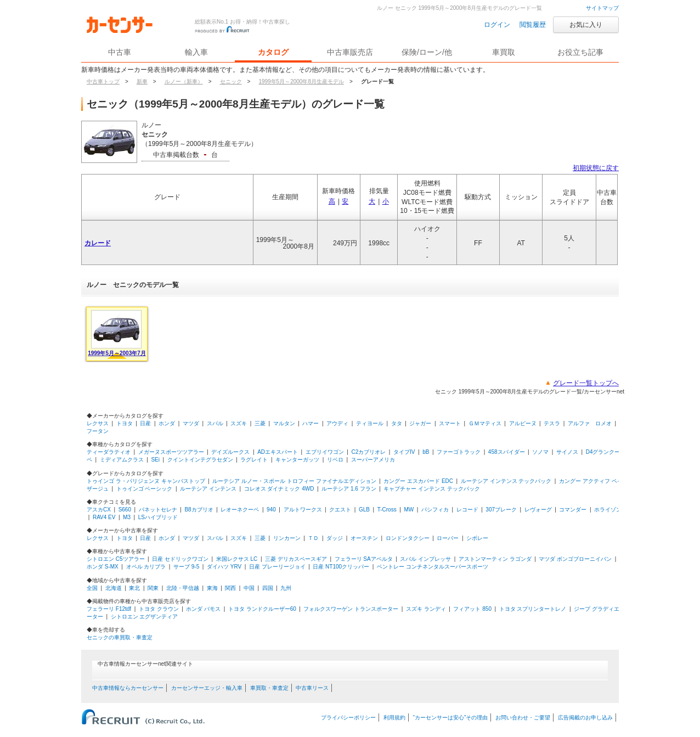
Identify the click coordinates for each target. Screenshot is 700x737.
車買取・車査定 (269, 688)
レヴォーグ (538, 510)
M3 (127, 517)
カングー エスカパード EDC (418, 481)
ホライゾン (608, 510)
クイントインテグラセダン (200, 460)
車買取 (504, 52)
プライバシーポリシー (348, 718)
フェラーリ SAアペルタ (364, 559)
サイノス (567, 452)
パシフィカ (435, 510)
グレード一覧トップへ (586, 383)
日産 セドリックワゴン (180, 559)
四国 (268, 588)
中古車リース (312, 688)
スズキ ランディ (426, 609)
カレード (98, 243)
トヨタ (125, 423)
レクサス (98, 423)
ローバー (448, 538)
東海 (212, 588)
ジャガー (420, 423)
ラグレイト (254, 460)
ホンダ (167, 423)
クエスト (340, 510)
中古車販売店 (350, 52)
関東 (153, 588)
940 (271, 510)
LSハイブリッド (158, 517)
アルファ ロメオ (590, 423)
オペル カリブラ (146, 567)
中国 (249, 588)
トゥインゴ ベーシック (145, 489)
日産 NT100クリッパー (341, 567)
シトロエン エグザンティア (145, 617)
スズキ (239, 423)
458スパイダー (507, 452)
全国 (92, 588)
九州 (286, 588)
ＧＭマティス (485, 423)
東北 (134, 588)
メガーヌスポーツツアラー (171, 452)
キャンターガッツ (297, 460)
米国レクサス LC (237, 559)
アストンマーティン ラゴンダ (495, 559)
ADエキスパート (278, 452)
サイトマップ (602, 8)
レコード (467, 510)
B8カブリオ (199, 510)
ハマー (311, 423)
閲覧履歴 (533, 25)
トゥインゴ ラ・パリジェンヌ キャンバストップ (146, 481)
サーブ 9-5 (186, 567)
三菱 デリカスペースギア (296, 559)
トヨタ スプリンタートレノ (533, 609)
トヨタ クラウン (159, 609)
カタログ (273, 52)
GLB (364, 510)
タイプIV (404, 452)
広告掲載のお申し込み (585, 718)
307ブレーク (501, 510)
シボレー (477, 538)
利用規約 (394, 718)
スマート (450, 423)
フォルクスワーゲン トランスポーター (351, 609)
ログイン (497, 25)
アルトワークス (303, 510)
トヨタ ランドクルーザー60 (262, 609)
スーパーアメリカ (373, 460)
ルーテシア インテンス (208, 489)
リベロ (335, 460)
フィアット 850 (472, 609)
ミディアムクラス (122, 460)
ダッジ (335, 538)
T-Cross (387, 510)
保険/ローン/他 (427, 52)
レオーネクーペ (240, 510)
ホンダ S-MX (103, 567)
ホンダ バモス (203, 609)
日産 (145, 423)
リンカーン (287, 538)
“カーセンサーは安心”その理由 (451, 718)
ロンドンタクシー (408, 538)
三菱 (260, 423)
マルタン (284, 423)
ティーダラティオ (109, 452)
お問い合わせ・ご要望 (523, 718)
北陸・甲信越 (183, 588)
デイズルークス (230, 452)
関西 (230, 588)
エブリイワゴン (325, 452)
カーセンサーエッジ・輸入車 (207, 688)
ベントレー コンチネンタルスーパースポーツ (433, 567)
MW (409, 510)
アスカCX (99, 510)
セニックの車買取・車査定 (120, 637)
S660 (125, 510)
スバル (215, 423)
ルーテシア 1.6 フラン (349, 489)
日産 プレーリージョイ (277, 567)
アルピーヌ (523, 423)
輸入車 (196, 52)
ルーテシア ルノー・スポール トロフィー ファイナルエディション (294, 481)
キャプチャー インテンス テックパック (432, 489)
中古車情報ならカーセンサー (128, 688)
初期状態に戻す (596, 168)
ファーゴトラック (459, 452)
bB (426, 452)
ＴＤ (313, 538)
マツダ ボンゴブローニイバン (575, 559)
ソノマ (540, 452)
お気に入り (586, 25)
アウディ (337, 423)
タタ (397, 423)
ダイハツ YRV (224, 567)
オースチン (364, 538)
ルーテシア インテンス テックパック (506, 481)
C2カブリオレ (369, 452)
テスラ (552, 423)
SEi (155, 460)
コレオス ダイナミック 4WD (279, 489)
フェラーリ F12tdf (109, 609)
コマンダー (573, 510)
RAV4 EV (104, 517)
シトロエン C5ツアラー (116, 559)
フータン (98, 431)
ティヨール (370, 423)
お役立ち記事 (580, 52)
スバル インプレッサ (425, 559)
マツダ (191, 423)
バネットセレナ (158, 510)
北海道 (114, 588)
